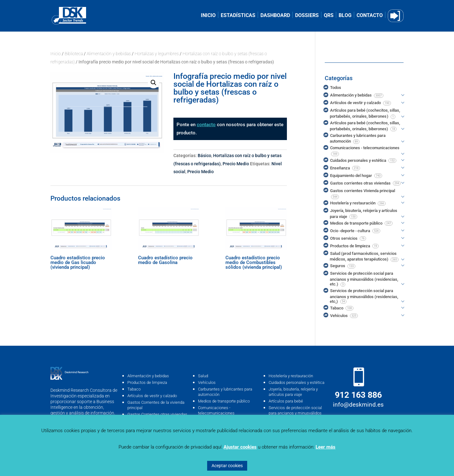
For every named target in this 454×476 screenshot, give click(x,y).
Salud (203, 376)
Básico (204, 156)
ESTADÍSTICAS (238, 16)
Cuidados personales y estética (297, 382)
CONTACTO (370, 16)
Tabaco (134, 389)
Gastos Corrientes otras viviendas (157, 414)
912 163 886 (358, 395)
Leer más (326, 447)
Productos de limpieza (147, 382)
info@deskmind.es (358, 405)
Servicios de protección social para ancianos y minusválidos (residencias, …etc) (295, 413)
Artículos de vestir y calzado (152, 396)
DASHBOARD (275, 16)
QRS (329, 16)
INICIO (208, 16)
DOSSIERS (307, 16)
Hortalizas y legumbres (157, 54)
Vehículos (207, 382)
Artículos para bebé (286, 401)
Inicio (56, 54)
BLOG (345, 16)
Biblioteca (74, 54)
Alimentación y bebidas (109, 54)
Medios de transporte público (224, 401)
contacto (206, 125)
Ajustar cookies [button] (240, 447)
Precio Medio (236, 164)
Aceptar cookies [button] (227, 466)
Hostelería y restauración (291, 376)
